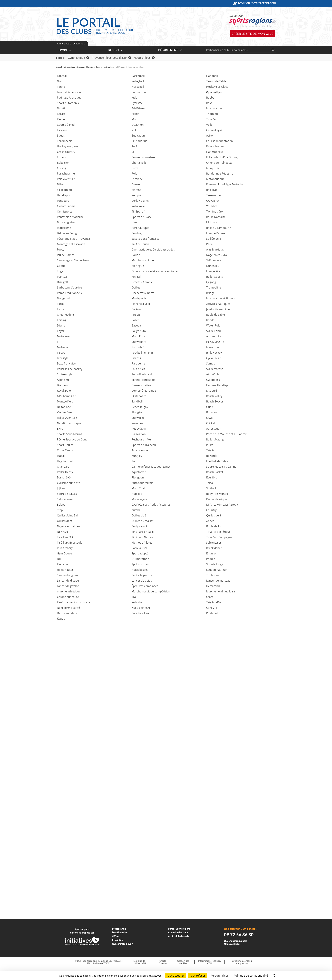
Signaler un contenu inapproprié (242, 962)
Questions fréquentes (236, 941)
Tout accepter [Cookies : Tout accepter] (175, 976)
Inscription (118, 940)
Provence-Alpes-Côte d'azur (111, 58)
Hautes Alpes (144, 58)
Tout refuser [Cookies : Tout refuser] (197, 976)
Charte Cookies (163, 962)
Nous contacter (232, 944)
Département (170, 50)
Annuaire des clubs (178, 932)
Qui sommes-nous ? (123, 944)
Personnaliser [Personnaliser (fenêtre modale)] (219, 976)
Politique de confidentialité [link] (251, 976)
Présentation (119, 929)
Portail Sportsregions (179, 929)
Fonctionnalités (120, 932)
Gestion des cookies (183, 962)
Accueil (59, 67)
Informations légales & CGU (209, 962)
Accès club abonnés (179, 936)
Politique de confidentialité (139, 962)
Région (115, 50)
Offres (115, 936)
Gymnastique (78, 58)
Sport (65, 50)
